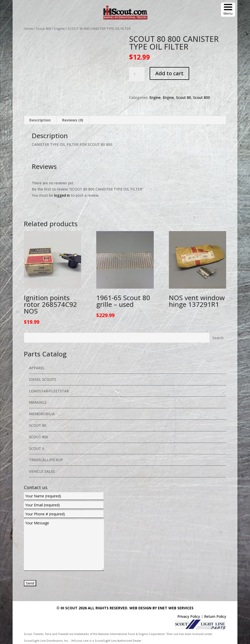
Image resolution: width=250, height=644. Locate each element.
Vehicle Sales (42, 471)
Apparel (37, 368)
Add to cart (169, 73)
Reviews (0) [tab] (73, 120)
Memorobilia (42, 414)
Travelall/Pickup (46, 460)
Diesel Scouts (43, 379)
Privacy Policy (189, 616)
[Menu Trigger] (228, 10)
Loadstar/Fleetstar (49, 391)
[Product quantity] (137, 74)
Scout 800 (44, 29)
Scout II (37, 448)
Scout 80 (184, 97)
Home (28, 29)
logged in (62, 195)
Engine (59, 29)
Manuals (38, 402)
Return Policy (215, 616)
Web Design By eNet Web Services (161, 608)
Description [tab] (40, 120)
